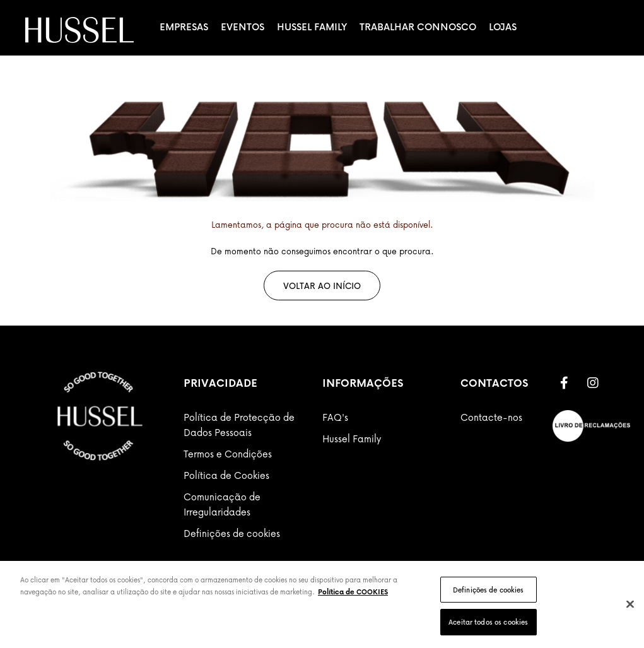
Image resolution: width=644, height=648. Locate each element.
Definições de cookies (232, 533)
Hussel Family (312, 27)
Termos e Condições (228, 454)
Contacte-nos (491, 417)
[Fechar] (630, 604)
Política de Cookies (226, 475)
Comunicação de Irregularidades (222, 504)
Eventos (243, 27)
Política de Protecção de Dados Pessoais (239, 425)
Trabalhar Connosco (418, 27)
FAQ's (335, 417)
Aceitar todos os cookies (488, 622)
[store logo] (79, 30)
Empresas (184, 27)
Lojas (503, 27)
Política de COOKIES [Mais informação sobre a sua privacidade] (353, 592)
